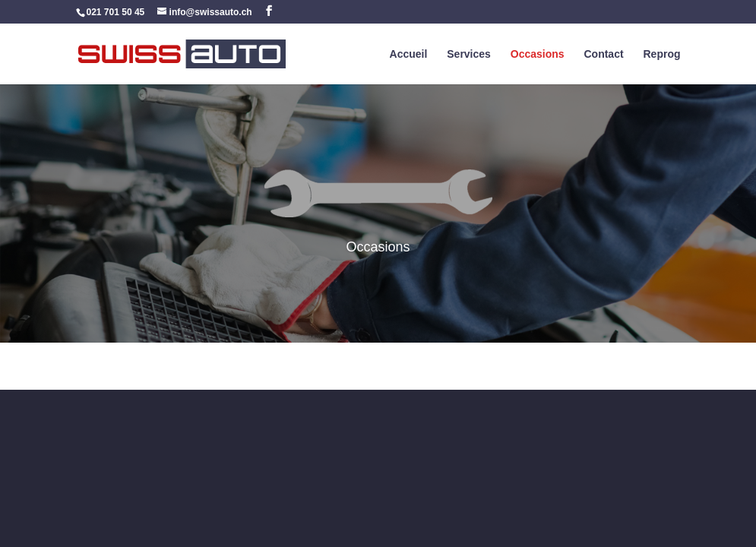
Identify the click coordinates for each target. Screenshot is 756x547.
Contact (603, 54)
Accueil (409, 54)
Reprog (662, 54)
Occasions (538, 54)
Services (469, 54)
